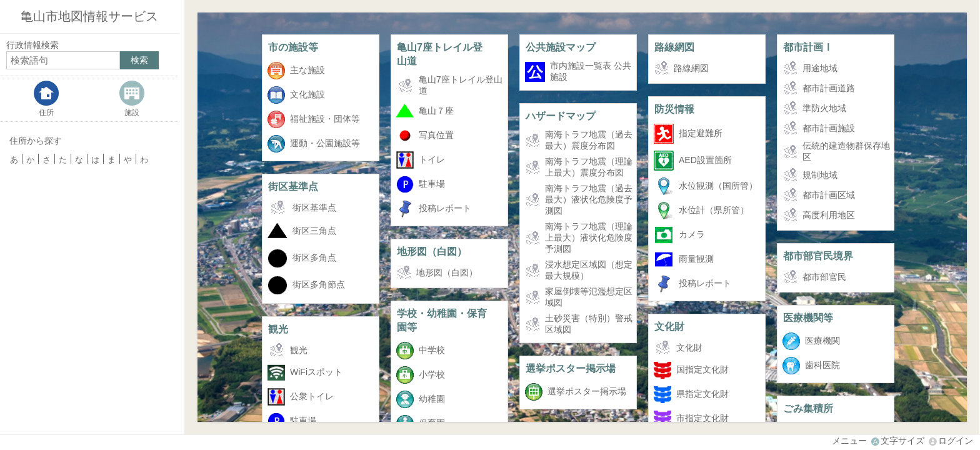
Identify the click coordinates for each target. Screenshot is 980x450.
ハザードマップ (561, 116)
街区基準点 (293, 186)
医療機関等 (808, 317)
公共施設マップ (561, 47)
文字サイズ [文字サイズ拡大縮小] (902, 441)
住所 (46, 112)
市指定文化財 (702, 418)
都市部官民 (824, 277)
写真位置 (436, 135)
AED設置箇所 (705, 160)
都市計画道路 (829, 88)
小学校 (432, 374)
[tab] (46, 99)
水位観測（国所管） (718, 186)
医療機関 (822, 341)
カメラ (692, 234)
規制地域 (820, 175)
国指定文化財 (702, 369)
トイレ (432, 159)
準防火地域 (824, 108)
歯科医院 (822, 365)
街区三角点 (314, 231)
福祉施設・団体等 (325, 119)
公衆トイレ (312, 396)
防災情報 (674, 109)
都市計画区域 (829, 195)
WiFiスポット (316, 372)
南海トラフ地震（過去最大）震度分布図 (589, 140)
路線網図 (674, 47)
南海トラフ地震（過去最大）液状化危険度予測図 (589, 199)
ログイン (956, 441)
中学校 (432, 350)
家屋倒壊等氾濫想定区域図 (589, 297)
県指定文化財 (702, 394)
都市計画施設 (829, 128)
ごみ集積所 (808, 408)
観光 (278, 329)
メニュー (849, 441)
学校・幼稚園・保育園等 (442, 320)
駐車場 (432, 184)
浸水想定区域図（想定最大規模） (589, 270)
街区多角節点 (319, 284)
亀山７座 (436, 111)
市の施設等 (293, 47)
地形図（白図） (432, 251)
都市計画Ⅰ (808, 47)
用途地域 (820, 68)
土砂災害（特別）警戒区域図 (589, 324)
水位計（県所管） (714, 210)
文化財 (669, 326)
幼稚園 (432, 399)
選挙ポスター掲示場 (571, 368)
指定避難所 (701, 133)
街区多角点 (314, 257)
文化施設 (307, 94)
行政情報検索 (32, 45)
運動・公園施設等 (325, 143)
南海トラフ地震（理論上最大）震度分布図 (589, 167)
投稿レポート (445, 208)
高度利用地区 (829, 215)
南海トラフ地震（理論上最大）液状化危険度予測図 (589, 237)
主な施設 (307, 70)
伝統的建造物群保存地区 (846, 151)
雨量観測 (696, 259)
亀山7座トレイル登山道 (440, 54)
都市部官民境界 (818, 256)
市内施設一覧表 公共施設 (591, 71)
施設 (132, 112)
